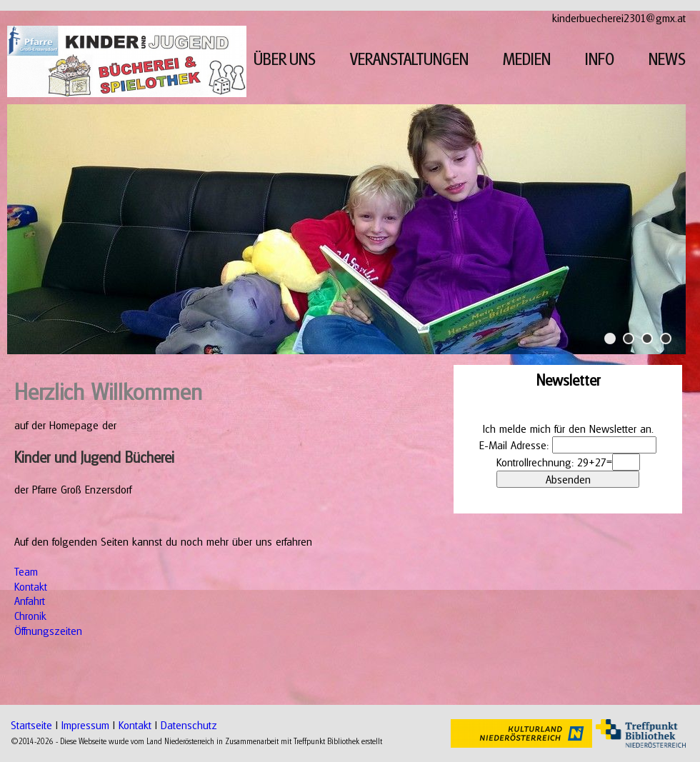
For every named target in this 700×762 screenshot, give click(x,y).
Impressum (85, 725)
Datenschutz (189, 725)
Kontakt (31, 586)
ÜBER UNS (285, 59)
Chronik (30, 616)
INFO (600, 59)
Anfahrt (30, 601)
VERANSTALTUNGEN (409, 59)
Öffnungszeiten (48, 631)
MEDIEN (527, 59)
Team (26, 571)
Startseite (31, 725)
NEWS (667, 59)
